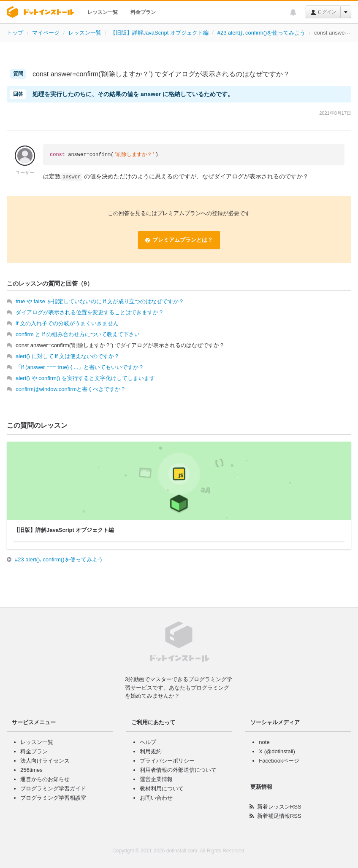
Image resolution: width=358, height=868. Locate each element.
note (264, 742)
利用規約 (151, 751)
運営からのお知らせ (45, 779)
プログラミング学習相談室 (53, 798)
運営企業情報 (156, 779)
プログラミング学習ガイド (53, 788)
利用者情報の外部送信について (178, 770)
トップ (15, 33)
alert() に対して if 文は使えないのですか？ (68, 356)
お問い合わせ (156, 798)
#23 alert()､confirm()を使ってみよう (262, 33)
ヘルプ (148, 742)
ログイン (323, 12)
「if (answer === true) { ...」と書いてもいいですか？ (80, 367)
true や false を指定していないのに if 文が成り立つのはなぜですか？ (100, 301)
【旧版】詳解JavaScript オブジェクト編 (159, 33)
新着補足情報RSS (279, 816)
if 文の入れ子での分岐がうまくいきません (67, 323)
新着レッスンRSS (279, 807)
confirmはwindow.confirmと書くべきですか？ (71, 389)
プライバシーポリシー (167, 761)
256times (31, 770)
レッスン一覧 (103, 12)
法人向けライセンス (45, 761)
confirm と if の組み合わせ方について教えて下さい (78, 334)
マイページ (46, 33)
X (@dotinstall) (277, 751)
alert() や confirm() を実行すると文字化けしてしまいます (85, 378)
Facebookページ (279, 761)
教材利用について (162, 788)
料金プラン (143, 12)
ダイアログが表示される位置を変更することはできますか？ (90, 312)
